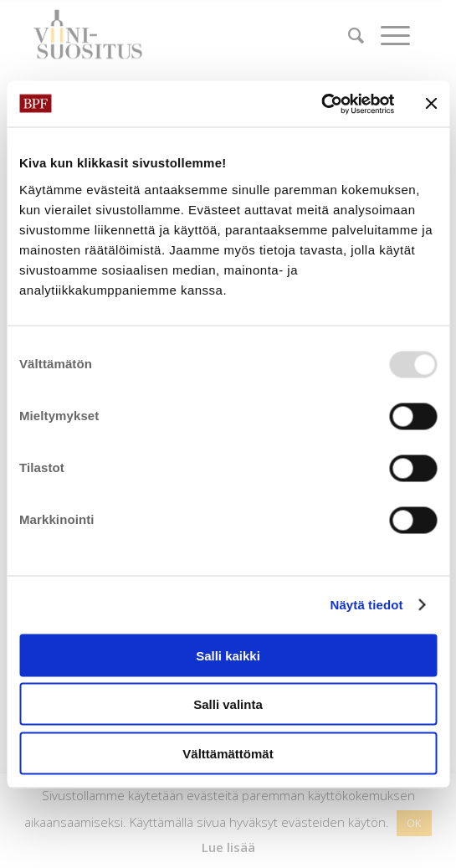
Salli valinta (228, 704)
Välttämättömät (228, 753)
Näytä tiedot (367, 605)
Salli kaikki (228, 655)
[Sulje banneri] (431, 104)
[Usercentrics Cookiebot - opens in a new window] (321, 104)
